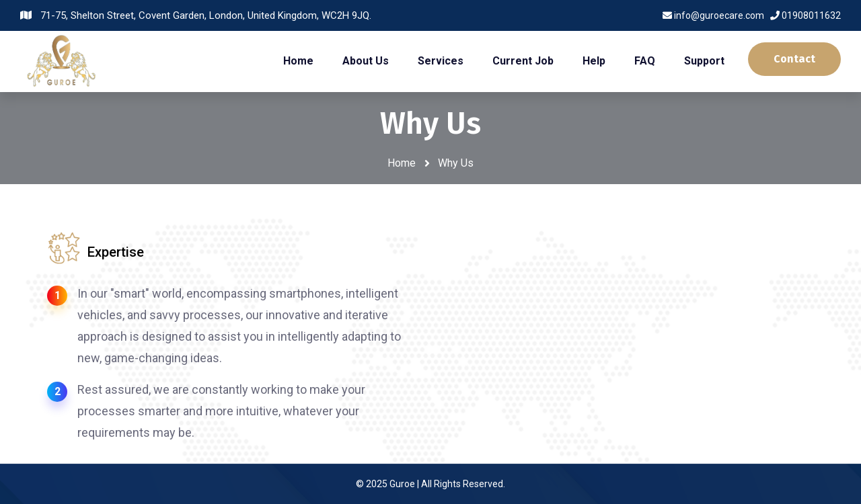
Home (298, 61)
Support (704, 61)
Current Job (523, 61)
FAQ (645, 61)
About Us (366, 61)
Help (594, 61)
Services (441, 61)
